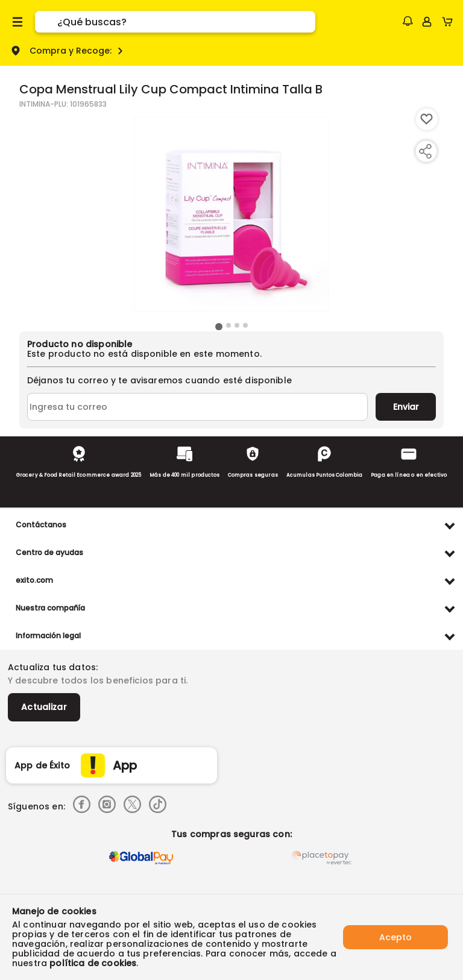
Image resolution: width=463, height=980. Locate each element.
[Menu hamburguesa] (17, 22)
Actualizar (44, 707)
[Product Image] (231, 214)
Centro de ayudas (49, 552)
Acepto (395, 937)
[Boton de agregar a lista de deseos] (427, 119)
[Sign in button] (427, 22)
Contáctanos (41, 525)
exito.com (34, 580)
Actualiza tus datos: (53, 667)
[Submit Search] (46, 22)
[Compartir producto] (425, 151)
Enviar (406, 407)
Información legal (48, 636)
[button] (408, 21)
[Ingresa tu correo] (197, 407)
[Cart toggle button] (450, 22)
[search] (186, 22)
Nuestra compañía (50, 608)
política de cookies (93, 963)
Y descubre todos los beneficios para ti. (98, 680)
